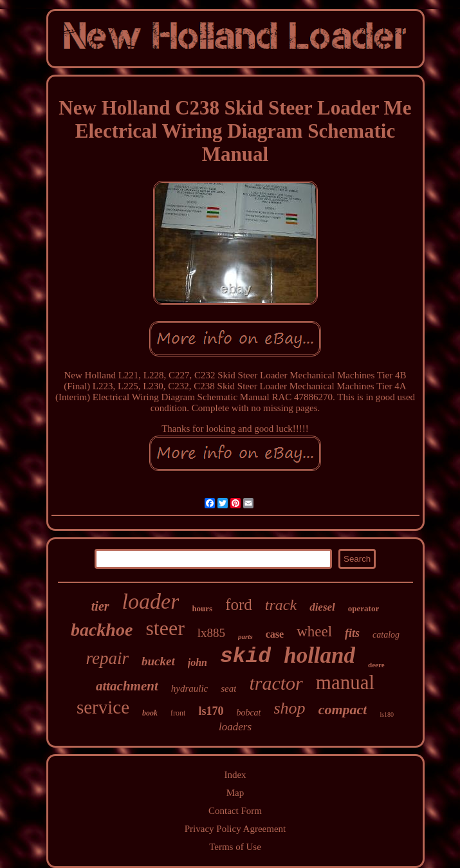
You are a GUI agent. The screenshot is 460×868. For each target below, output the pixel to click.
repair (107, 658)
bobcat (248, 713)
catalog (386, 635)
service (103, 707)
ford (239, 605)
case (275, 634)
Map (235, 793)
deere (376, 665)
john (198, 662)
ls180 (387, 715)
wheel (314, 632)
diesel (322, 607)
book (150, 713)
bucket (158, 661)
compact (343, 709)
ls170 (211, 711)
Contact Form (235, 811)
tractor (276, 683)
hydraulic (190, 688)
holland (319, 655)
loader (151, 601)
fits (352, 633)
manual (345, 682)
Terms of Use (235, 847)
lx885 (211, 633)
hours (202, 608)
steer (165, 628)
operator (363, 608)
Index (235, 775)
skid (245, 657)
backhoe (102, 630)
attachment (127, 686)
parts (245, 636)
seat (228, 688)
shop (290, 708)
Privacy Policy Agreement (235, 829)
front (178, 713)
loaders (235, 727)
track (281, 605)
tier (100, 606)
